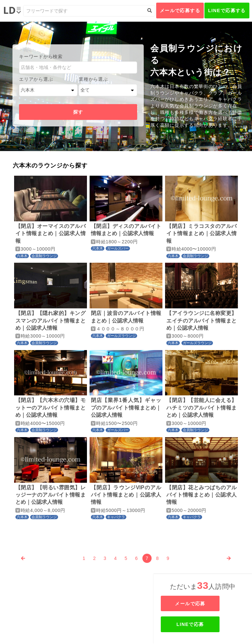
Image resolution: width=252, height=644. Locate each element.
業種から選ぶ (93, 79)
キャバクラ (116, 517)
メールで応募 (203, 604)
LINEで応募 (203, 624)
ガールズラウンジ (121, 336)
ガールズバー (118, 248)
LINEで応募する (227, 11)
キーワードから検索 (41, 56)
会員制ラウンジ (44, 256)
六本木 (22, 256)
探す (78, 112)
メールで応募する (180, 11)
